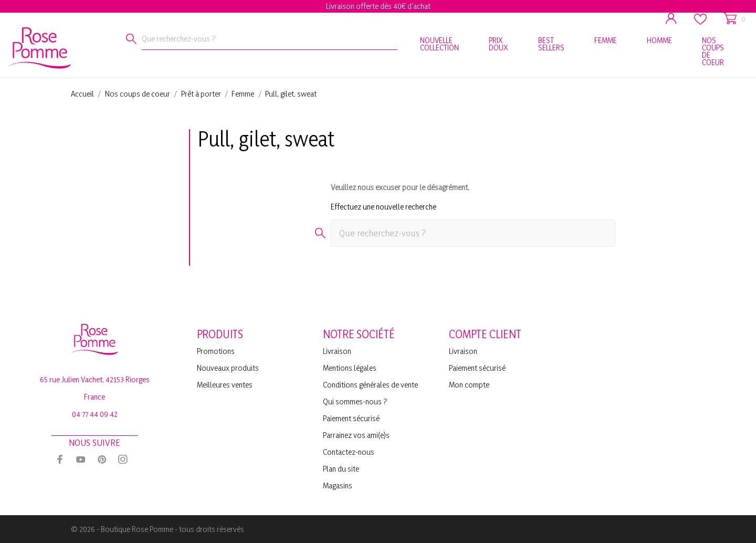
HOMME (659, 40)
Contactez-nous (349, 452)
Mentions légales (350, 368)
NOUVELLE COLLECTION (439, 44)
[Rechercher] (131, 39)
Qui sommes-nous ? (355, 401)
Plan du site (341, 469)
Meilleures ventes (225, 385)
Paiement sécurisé (351, 418)
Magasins (338, 485)
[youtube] (81, 460)
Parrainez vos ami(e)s (356, 435)
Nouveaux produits (228, 368)
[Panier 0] (734, 19)
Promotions (216, 351)
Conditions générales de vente (370, 385)
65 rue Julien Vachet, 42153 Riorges (95, 379)
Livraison (337, 351)
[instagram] (123, 459)
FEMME (606, 40)
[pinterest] (102, 459)
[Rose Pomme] (26, 46)
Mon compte (469, 385)
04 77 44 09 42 (95, 414)
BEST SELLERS (551, 44)
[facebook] (60, 459)
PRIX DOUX (498, 44)
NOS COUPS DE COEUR (713, 51)
